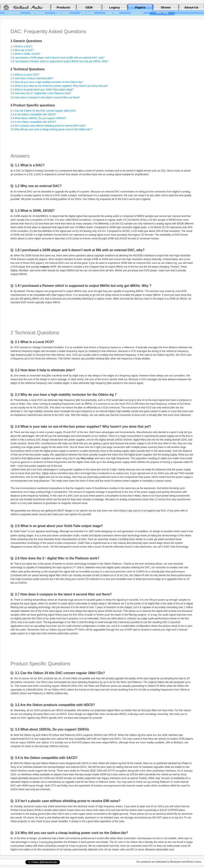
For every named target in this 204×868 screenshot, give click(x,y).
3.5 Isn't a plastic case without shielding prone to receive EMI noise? (48, 126)
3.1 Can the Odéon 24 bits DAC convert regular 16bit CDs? (43, 111)
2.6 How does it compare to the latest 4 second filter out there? (45, 97)
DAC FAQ (162, 13)
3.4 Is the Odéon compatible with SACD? (33, 122)
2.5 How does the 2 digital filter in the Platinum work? (41, 93)
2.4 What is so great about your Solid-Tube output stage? (42, 90)
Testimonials (12, 13)
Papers (140, 7)
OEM (89, 7)
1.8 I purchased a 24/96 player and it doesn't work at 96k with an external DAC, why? (58, 58)
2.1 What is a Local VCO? (25, 75)
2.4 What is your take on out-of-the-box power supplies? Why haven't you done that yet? (59, 86)
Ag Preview (37, 13)
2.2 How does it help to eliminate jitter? (32, 78)
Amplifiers (137, 13)
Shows (166, 7)
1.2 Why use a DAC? (22, 50)
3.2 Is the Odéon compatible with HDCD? (33, 114)
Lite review (62, 13)
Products (63, 7)
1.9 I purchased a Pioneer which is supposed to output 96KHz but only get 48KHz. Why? (59, 61)
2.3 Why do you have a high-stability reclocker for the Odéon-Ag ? (47, 82)
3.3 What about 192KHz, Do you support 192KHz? (38, 118)
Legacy (115, 7)
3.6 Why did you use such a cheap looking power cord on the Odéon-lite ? (51, 129)
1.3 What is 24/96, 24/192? (25, 54)
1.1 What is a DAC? (22, 46)
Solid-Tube (112, 13)
